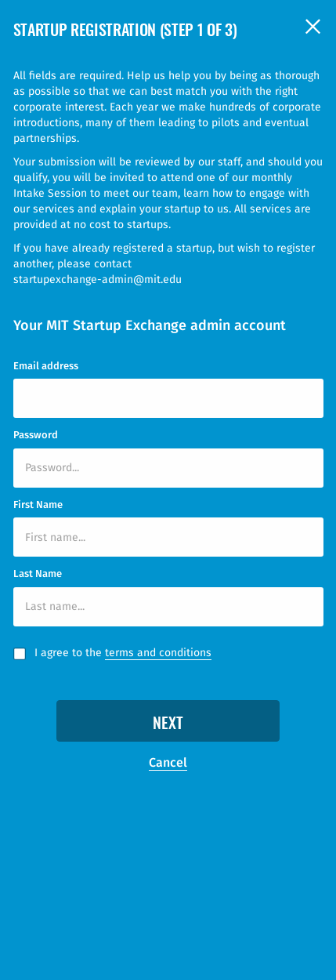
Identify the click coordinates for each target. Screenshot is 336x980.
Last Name (38, 573)
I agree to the (123, 653)
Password (36, 435)
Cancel (168, 762)
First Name (38, 505)
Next (168, 724)
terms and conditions (158, 653)
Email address (46, 366)
